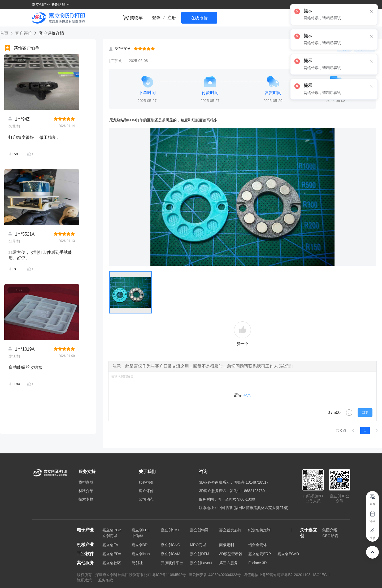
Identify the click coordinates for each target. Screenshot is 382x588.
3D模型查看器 (231, 554)
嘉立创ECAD (288, 554)
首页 (5, 33)
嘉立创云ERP (260, 554)
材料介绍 (86, 491)
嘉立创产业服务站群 (51, 5)
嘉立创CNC (170, 545)
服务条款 (106, 580)
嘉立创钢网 (199, 530)
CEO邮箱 (330, 536)
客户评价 (23, 33)
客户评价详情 (51, 33)
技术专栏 (86, 499)
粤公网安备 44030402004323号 (215, 575)
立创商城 (110, 536)
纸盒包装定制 (259, 530)
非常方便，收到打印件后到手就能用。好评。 (40, 255)
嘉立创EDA (112, 554)
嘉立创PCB (112, 530)
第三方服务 (228, 563)
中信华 (137, 536)
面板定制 (227, 545)
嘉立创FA (110, 545)
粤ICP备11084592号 (169, 575)
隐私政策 (85, 580)
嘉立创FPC (141, 530)
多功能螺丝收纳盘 (25, 367)
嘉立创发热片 (230, 530)
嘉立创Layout (201, 563)
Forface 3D (257, 563)
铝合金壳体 (258, 545)
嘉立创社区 (112, 563)
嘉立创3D (140, 545)
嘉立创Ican (141, 554)
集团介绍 (330, 530)
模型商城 (86, 482)
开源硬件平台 (172, 563)
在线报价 (199, 18)
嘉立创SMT (170, 530)
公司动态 (146, 499)
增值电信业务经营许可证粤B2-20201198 (277, 575)
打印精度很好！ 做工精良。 (34, 137)
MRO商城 (198, 545)
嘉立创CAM (170, 554)
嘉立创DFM (199, 554)
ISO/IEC (320, 575)
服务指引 (146, 482)
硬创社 (137, 563)
